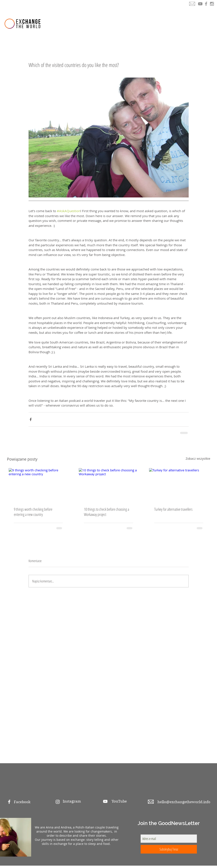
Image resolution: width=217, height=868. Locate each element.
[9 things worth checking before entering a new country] (38, 485)
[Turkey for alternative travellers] (179, 485)
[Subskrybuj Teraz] (169, 849)
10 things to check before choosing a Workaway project (107, 512)
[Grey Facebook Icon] (206, 4)
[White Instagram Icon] (58, 802)
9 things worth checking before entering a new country (33, 512)
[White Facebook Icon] (9, 802)
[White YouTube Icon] (105, 801)
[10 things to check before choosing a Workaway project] (108, 485)
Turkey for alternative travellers (173, 509)
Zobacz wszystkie (198, 459)
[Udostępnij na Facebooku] (31, 419)
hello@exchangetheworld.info (184, 802)
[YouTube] (200, 4)
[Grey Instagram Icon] (212, 4)
